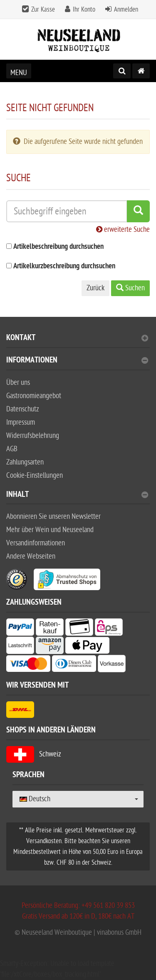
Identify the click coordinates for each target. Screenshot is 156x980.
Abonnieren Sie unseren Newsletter (53, 517)
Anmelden (126, 10)
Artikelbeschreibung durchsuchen (58, 247)
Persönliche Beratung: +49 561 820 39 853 (78, 906)
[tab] (78, 341)
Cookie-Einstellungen (35, 475)
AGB (12, 449)
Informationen (77, 361)
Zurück (95, 288)
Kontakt (77, 339)
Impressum (21, 422)
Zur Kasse (43, 10)
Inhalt (77, 495)
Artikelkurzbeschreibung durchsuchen (64, 266)
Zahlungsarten (25, 462)
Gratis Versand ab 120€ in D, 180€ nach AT (78, 916)
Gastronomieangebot (34, 396)
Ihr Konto (84, 10)
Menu (19, 73)
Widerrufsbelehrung (33, 436)
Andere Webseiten (31, 556)
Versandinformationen (36, 543)
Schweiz (34, 754)
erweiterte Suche (123, 230)
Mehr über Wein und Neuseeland (50, 530)
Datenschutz (23, 409)
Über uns (18, 383)
